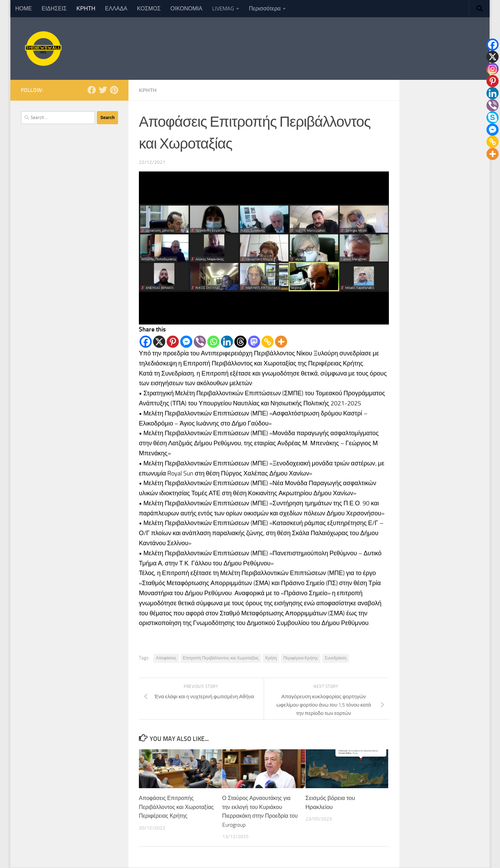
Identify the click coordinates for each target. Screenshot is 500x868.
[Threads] (240, 342)
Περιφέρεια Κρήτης (301, 658)
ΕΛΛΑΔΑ (116, 9)
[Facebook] (146, 342)
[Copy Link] (268, 342)
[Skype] (493, 117)
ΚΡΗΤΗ (86, 9)
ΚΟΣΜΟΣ (149, 9)
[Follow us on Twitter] (103, 90)
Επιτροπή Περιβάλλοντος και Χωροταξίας (221, 658)
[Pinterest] (173, 342)
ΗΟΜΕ (24, 9)
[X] (159, 342)
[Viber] (200, 342)
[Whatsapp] (213, 342)
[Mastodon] (254, 342)
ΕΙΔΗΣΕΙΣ (54, 9)
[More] (281, 342)
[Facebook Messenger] (186, 342)
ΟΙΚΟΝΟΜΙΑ (186, 9)
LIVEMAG (223, 9)
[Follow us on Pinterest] (114, 90)
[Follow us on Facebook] (92, 90)
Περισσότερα (265, 9)
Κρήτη (271, 658)
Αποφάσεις (166, 658)
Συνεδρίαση (336, 658)
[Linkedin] (227, 342)
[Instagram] (493, 69)
